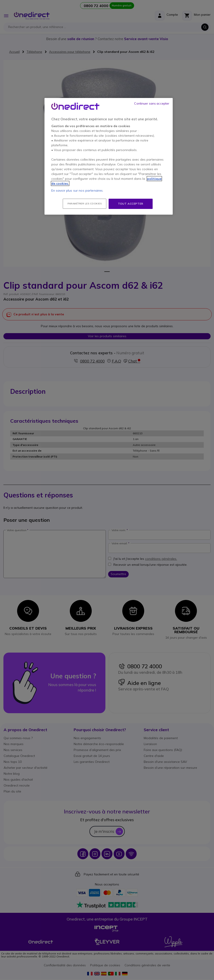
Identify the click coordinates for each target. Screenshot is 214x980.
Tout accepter (131, 204)
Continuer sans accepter (152, 103)
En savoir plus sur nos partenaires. (77, 190)
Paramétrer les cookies (85, 204)
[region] (109, 156)
